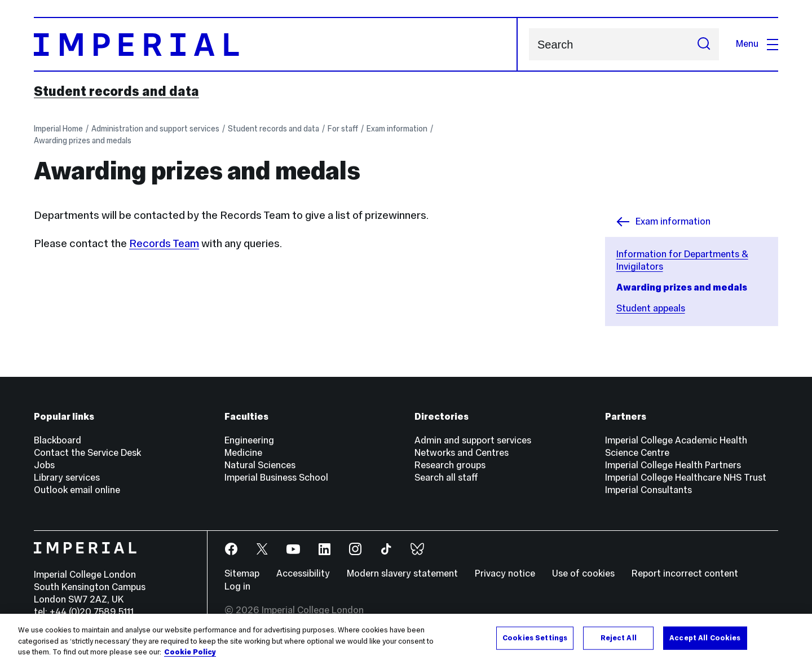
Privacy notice (505, 573)
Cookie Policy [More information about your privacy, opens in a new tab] (190, 652)
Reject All (619, 637)
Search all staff (446, 478)
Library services (67, 478)
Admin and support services (473, 440)
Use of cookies (583, 573)
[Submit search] (704, 44)
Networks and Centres (462, 453)
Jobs (44, 465)
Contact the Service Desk (87, 453)
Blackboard (58, 440)
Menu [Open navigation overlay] (757, 44)
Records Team (164, 243)
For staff (343, 129)
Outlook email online (77, 490)
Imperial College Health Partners (673, 465)
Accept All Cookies (705, 637)
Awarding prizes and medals (83, 140)
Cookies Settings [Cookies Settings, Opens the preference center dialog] (535, 637)
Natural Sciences (260, 465)
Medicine (243, 453)
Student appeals (651, 308)
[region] (406, 639)
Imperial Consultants (648, 490)
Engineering (249, 440)
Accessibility (303, 573)
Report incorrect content (685, 573)
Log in (237, 586)
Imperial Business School (276, 478)
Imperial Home (58, 129)
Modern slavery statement (402, 573)
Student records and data (116, 91)
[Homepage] (276, 44)
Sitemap (242, 573)
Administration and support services (155, 129)
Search (529, 44)
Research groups (450, 465)
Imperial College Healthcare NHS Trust (686, 478)
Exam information (397, 129)
